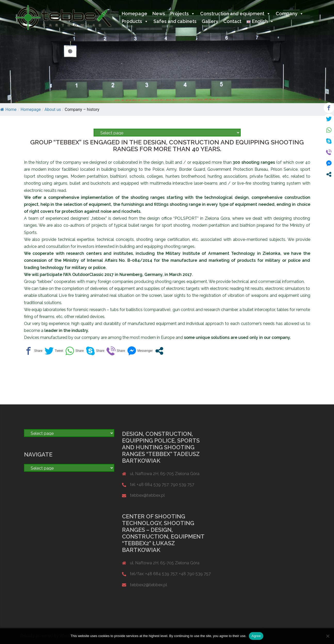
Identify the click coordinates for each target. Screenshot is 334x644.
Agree (256, 636)
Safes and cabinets (175, 21)
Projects (183, 14)
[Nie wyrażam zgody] (328, 636)
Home (8, 109)
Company (290, 14)
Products (135, 21)
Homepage (135, 14)
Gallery (210, 21)
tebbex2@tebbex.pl (149, 585)
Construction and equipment (235, 14)
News (159, 14)
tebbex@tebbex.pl (147, 495)
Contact (232, 21)
